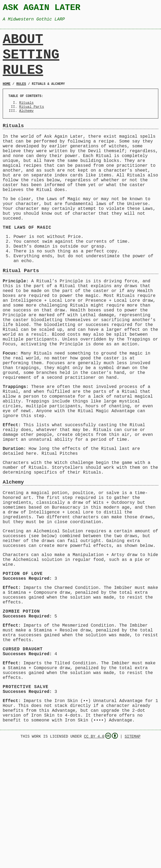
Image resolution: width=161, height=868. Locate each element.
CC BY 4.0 (101, 860)
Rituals (26, 116)
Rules (23, 80)
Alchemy (26, 126)
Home (7, 96)
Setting (31, 62)
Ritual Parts (32, 121)
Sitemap (133, 861)
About (23, 44)
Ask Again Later (42, 8)
